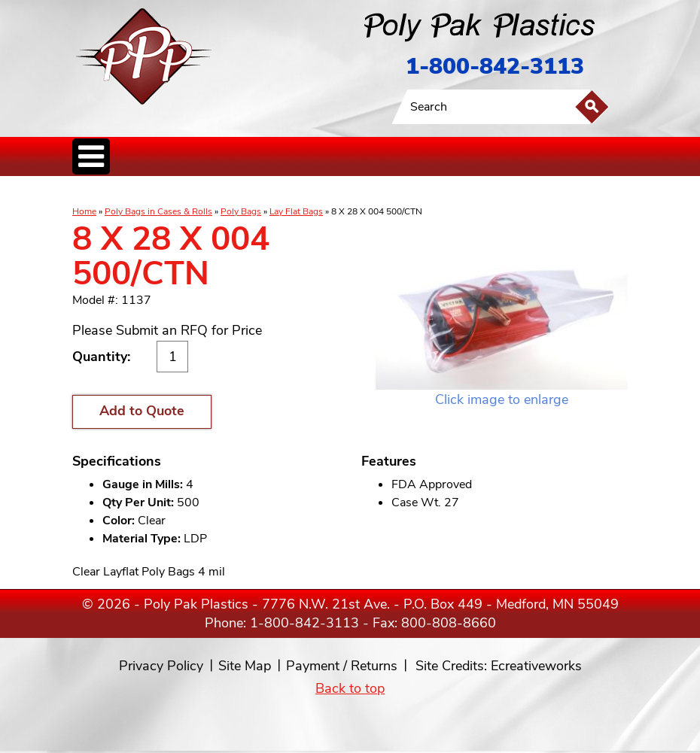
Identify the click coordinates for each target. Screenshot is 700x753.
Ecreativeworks (536, 666)
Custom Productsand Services (527, 192)
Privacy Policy (161, 666)
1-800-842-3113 (495, 67)
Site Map (245, 666)
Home (84, 211)
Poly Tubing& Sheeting (179, 192)
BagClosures (456, 192)
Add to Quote (142, 411)
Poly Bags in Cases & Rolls (158, 211)
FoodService (412, 192)
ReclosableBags (240, 192)
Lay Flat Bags (296, 211)
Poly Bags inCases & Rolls (110, 192)
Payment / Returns (342, 666)
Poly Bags (241, 211)
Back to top (350, 688)
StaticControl (290, 192)
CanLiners (327, 192)
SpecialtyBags (368, 192)
